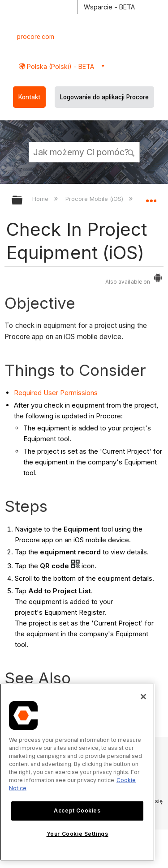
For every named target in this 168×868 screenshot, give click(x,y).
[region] (77, 772)
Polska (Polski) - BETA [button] (60, 66)
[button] (131, 152)
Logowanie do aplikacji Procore (104, 97)
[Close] (143, 697)
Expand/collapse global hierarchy (23, 201)
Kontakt (29, 97)
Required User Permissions (56, 393)
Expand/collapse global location (151, 197)
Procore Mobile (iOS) (95, 199)
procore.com (36, 37)
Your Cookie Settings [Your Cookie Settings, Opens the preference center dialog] (78, 834)
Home (41, 199)
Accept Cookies (77, 811)
